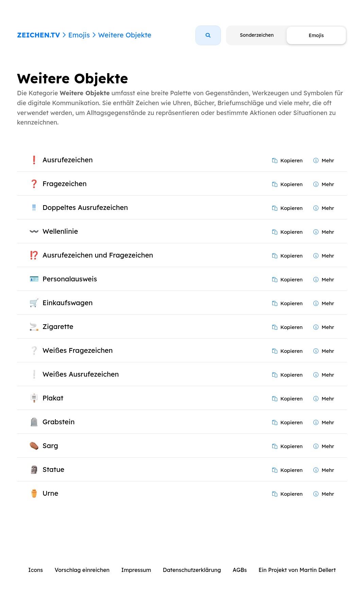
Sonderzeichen (257, 35)
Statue (53, 469)
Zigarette (58, 326)
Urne (50, 493)
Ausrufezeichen (68, 160)
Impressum (136, 570)
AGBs (240, 570)
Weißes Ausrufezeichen (81, 374)
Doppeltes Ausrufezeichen (85, 207)
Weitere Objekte (125, 35)
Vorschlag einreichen (82, 570)
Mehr (324, 160)
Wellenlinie (60, 231)
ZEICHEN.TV (39, 35)
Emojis (79, 35)
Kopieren (288, 160)
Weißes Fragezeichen (78, 350)
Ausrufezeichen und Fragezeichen (98, 255)
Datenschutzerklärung (192, 570)
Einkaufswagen (68, 303)
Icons (36, 570)
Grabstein (59, 422)
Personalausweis (70, 279)
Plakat (53, 398)
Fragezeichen (65, 184)
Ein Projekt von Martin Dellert (297, 570)
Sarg (50, 446)
